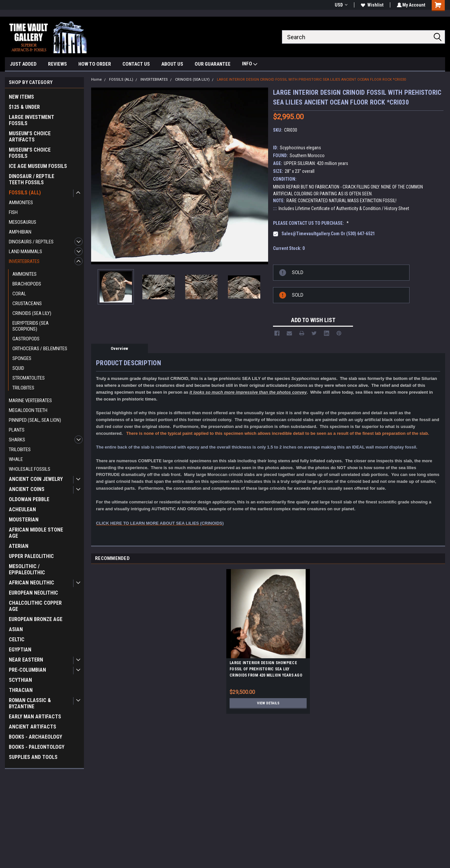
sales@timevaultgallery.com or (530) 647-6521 (328, 234)
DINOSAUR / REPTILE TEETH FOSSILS (32, 179)
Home (96, 80)
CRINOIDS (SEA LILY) (32, 313)
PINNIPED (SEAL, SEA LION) (35, 420)
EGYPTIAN (20, 650)
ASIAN (16, 629)
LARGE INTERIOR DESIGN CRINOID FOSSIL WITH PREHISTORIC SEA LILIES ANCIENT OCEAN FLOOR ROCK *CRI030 (311, 80)
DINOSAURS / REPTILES (31, 242)
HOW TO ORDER (95, 64)
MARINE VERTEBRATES (30, 401)
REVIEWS (57, 64)
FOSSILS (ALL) (25, 193)
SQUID (18, 368)
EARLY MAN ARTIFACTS (35, 717)
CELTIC (17, 639)
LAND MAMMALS (25, 252)
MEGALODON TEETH (28, 410)
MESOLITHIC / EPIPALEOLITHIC (27, 569)
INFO (250, 65)
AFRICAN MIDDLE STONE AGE (36, 533)
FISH (13, 212)
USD (340, 5)
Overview (119, 348)
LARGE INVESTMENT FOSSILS (32, 120)
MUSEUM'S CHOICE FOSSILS (30, 153)
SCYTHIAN (20, 680)
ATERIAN (19, 546)
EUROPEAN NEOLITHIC (33, 593)
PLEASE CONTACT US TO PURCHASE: (311, 223)
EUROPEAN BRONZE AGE (36, 619)
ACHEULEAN (22, 509)
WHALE (16, 459)
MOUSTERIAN (24, 520)
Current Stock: (289, 248)
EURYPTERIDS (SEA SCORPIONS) (31, 326)
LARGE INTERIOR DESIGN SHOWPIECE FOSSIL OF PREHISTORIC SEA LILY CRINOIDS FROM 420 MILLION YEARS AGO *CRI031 (266, 670)
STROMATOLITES (29, 378)
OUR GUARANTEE (213, 64)
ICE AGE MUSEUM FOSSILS (38, 166)
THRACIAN (21, 690)
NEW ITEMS (21, 97)
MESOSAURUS (23, 222)
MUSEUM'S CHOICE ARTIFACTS (30, 137)
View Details (268, 703)
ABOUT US (172, 64)
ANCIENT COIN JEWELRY (36, 479)
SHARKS (17, 440)
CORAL (19, 294)
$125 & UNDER (24, 107)
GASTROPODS (26, 339)
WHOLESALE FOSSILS (30, 469)
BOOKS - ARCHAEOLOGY (35, 737)
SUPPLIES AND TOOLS (33, 757)
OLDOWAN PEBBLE (29, 499)
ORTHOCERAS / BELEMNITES (40, 349)
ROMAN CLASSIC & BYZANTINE (30, 703)
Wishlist (371, 5)
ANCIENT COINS (27, 489)
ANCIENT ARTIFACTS (32, 727)
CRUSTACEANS (27, 303)
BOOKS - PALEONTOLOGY (37, 747)
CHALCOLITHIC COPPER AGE (35, 606)
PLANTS (17, 430)
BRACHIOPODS (27, 284)
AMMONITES (21, 203)
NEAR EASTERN (26, 660)
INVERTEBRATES (24, 261)
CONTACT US (136, 64)
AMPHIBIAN (20, 232)
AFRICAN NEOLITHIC (32, 583)
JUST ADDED (23, 64)
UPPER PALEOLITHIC (31, 556)
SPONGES (22, 358)
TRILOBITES (23, 388)
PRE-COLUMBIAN (27, 670)
